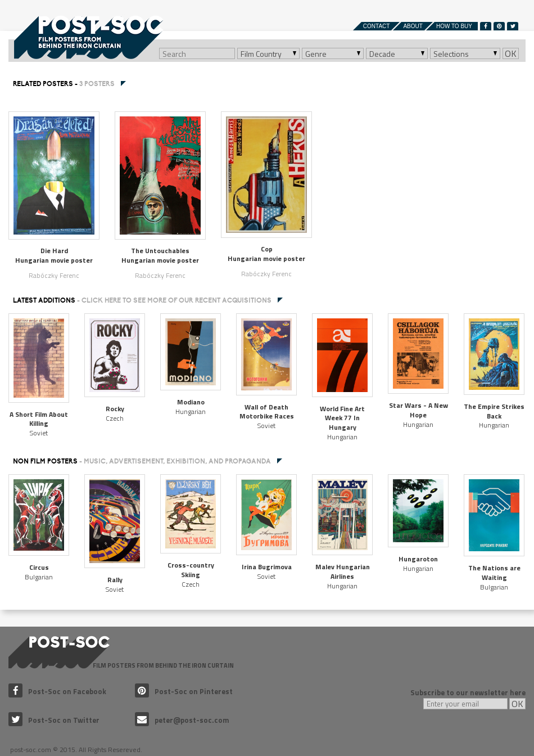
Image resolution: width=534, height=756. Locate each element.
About (413, 26)
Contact (377, 26)
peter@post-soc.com (182, 720)
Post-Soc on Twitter (54, 720)
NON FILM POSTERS (142, 461)
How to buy (454, 26)
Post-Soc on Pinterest (184, 691)
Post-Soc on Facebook (57, 691)
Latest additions (142, 300)
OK (511, 53)
